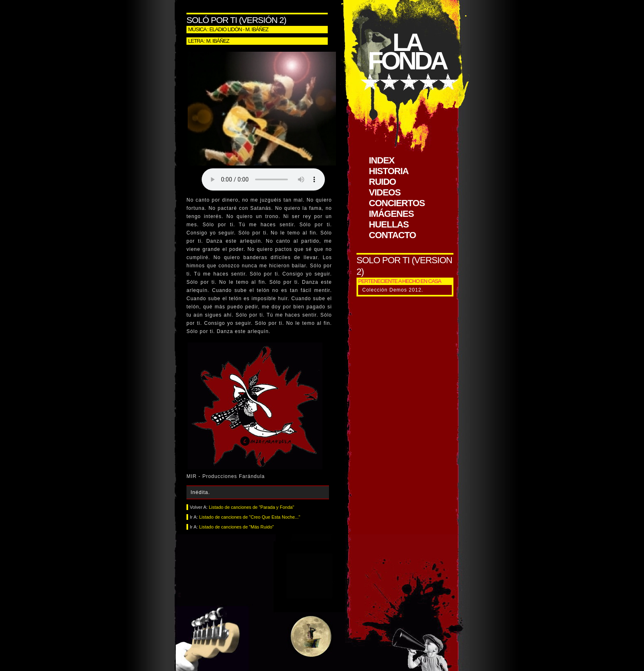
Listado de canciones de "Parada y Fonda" (251, 507)
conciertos (397, 203)
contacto (392, 235)
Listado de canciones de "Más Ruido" (237, 527)
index (382, 160)
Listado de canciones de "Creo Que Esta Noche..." (250, 517)
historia (389, 171)
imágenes (391, 214)
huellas (389, 224)
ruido (382, 182)
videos (385, 192)
